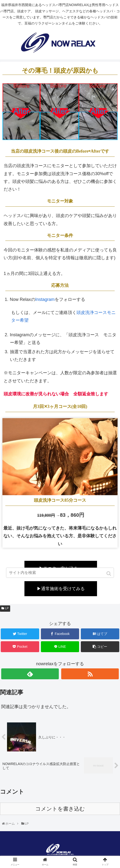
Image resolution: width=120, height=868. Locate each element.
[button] (109, 574)
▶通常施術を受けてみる (61, 589)
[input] (60, 573)
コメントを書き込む (60, 809)
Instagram (45, 299)
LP (7, 608)
